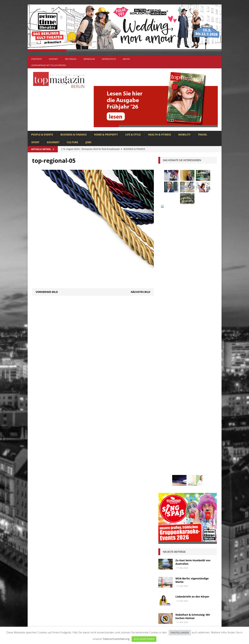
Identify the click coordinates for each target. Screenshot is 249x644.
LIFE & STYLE (133, 134)
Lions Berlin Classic (198, 433)
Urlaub (165, 473)
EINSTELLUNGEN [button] (180, 633)
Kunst (177, 433)
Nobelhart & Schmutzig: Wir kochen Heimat (193, 346)
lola (181, 440)
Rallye (206, 453)
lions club (167, 440)
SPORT (35, 142)
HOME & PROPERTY (106, 134)
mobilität (183, 447)
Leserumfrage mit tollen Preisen (49, 65)
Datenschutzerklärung (116, 639)
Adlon (164, 393)
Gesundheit (167, 420)
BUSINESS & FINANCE (74, 134)
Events (206, 407)
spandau (206, 460)
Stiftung (165, 467)
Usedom (179, 473)
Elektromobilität (187, 407)
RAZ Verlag (71, 59)
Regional (166, 460)
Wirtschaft (195, 473)
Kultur (164, 433)
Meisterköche (197, 440)
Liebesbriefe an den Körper (192, 326)
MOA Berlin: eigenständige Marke (192, 310)
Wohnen (165, 480)
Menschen (166, 447)
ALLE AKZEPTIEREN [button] (144, 639)
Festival (165, 413)
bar (162, 400)
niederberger (202, 447)
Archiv (126, 59)
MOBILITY (184, 134)
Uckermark (200, 467)
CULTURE (72, 142)
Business (201, 400)
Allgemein (85, 561)
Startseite (37, 59)
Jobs (88, 142)
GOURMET (53, 142)
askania (192, 393)
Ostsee (180, 453)
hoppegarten (198, 420)
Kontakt (53, 59)
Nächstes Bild (141, 292)
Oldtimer (166, 453)
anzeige (177, 393)
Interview (184, 427)
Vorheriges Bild (47, 292)
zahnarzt (181, 480)
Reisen (180, 460)
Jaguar (199, 427)
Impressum (89, 59)
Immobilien (167, 427)
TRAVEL (203, 134)
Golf (182, 420)
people (193, 453)
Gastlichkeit (182, 413)
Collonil (166, 407)
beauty (174, 400)
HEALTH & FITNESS (160, 134)
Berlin (187, 400)
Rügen (192, 460)
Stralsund (182, 467)
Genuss (199, 413)
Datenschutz (109, 59)
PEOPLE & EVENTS (42, 134)
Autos (205, 393)
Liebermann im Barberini (191, 363)
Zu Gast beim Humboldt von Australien (193, 292)
